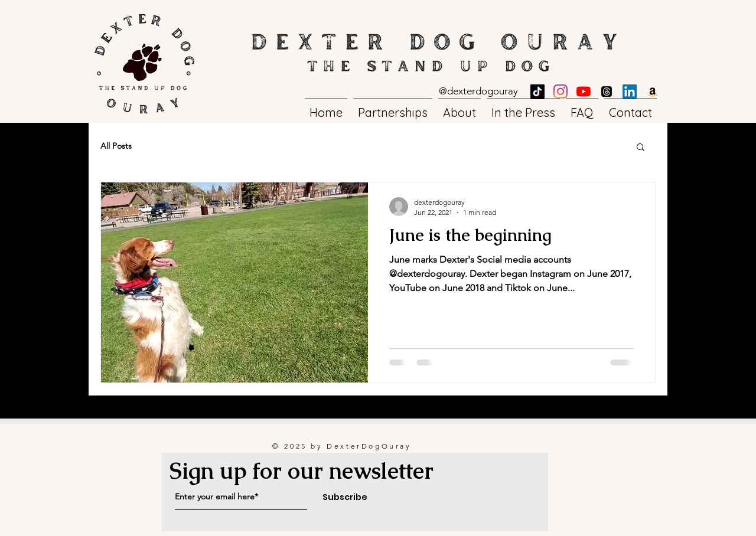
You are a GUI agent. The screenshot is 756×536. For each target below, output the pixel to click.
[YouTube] (584, 91)
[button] (641, 148)
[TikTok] (537, 91)
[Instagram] (561, 91)
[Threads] (607, 91)
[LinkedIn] (630, 91)
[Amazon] (653, 91)
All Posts (116, 146)
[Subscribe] (345, 498)
